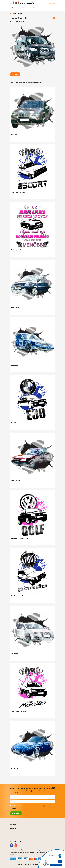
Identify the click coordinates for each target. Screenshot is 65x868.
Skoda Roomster (18, 13)
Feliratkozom (16, 813)
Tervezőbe (15, 74)
